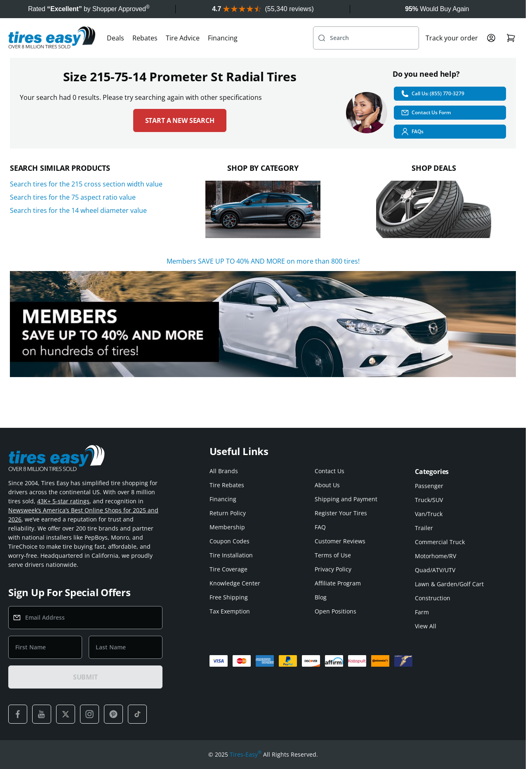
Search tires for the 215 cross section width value (86, 184)
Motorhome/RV (435, 556)
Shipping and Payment (346, 499)
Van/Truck (429, 514)
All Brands (224, 471)
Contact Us (330, 471)
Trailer (424, 528)
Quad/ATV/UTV (435, 570)
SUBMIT (85, 677)
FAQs (412, 132)
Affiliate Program (338, 583)
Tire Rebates (227, 485)
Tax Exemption (230, 611)
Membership (227, 527)
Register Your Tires (341, 513)
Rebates (145, 38)
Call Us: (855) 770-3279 (432, 94)
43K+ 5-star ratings (63, 501)
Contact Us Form (426, 113)
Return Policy (228, 513)
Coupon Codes (230, 541)
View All (426, 626)
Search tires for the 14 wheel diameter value (78, 210)
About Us (327, 485)
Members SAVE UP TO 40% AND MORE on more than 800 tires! (263, 261)
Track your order (452, 38)
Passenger (429, 486)
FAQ (320, 527)
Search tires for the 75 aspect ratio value (73, 197)
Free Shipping (229, 597)
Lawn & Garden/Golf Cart (449, 584)
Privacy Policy (333, 569)
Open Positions (335, 611)
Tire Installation (231, 555)
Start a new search (180, 120)
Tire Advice (183, 38)
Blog (321, 597)
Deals (115, 38)
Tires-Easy (246, 755)
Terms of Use (333, 555)
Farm (422, 612)
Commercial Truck (440, 542)
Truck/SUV (429, 500)
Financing (223, 38)
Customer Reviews (340, 541)
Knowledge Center (235, 583)
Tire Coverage (228, 569)
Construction (433, 598)
